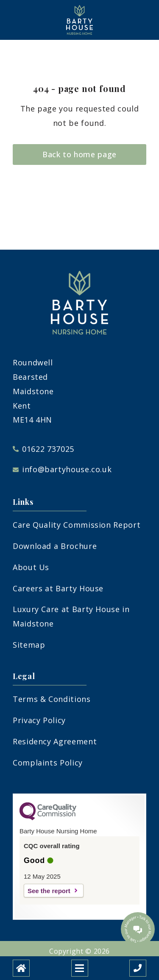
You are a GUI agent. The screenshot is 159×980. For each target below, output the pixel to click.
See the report (49, 891)
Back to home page (79, 154)
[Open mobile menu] (80, 968)
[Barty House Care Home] (80, 20)
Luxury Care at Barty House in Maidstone (71, 616)
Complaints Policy (48, 763)
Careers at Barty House (58, 588)
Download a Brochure (55, 546)
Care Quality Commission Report (77, 525)
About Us (31, 567)
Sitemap (29, 645)
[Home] (21, 968)
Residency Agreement (55, 741)
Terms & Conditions (52, 699)
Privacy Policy (39, 720)
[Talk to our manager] (138, 929)
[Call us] (138, 968)
